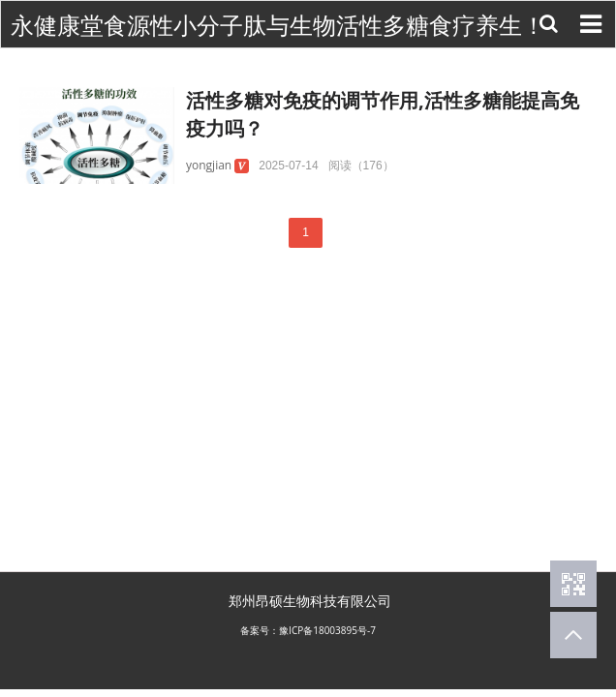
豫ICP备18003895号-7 (327, 630)
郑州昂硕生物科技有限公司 (310, 601)
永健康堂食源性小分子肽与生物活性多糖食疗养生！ (278, 26)
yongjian (209, 165)
